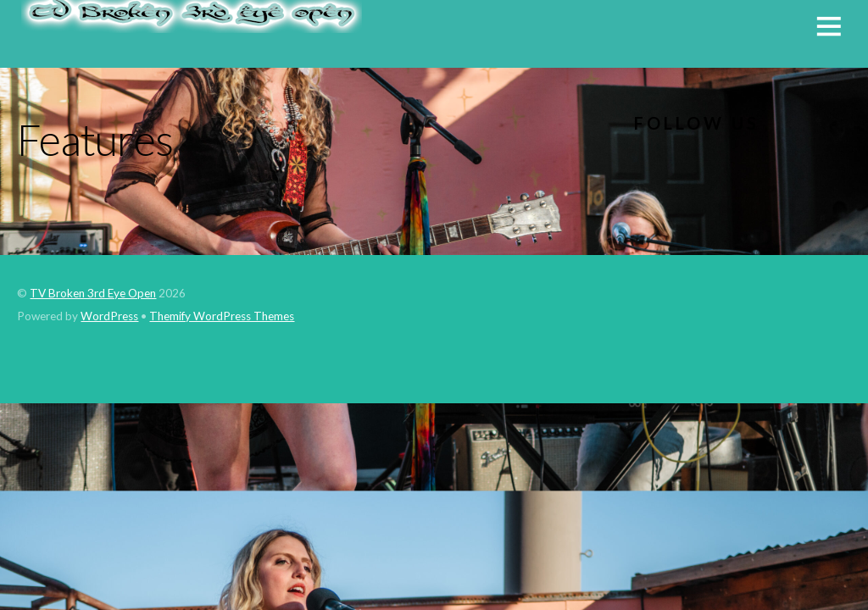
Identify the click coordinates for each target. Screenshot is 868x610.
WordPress (109, 316)
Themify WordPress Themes (222, 316)
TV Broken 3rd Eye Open (93, 293)
